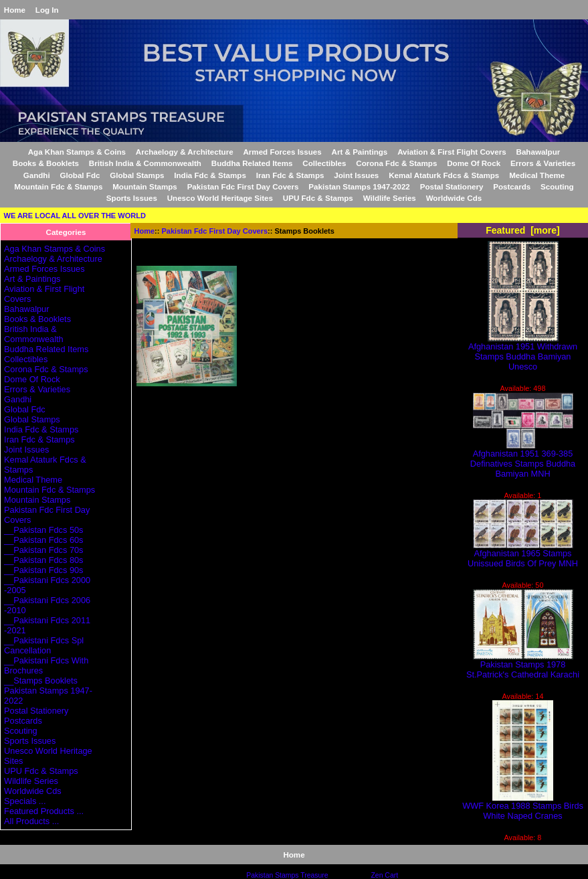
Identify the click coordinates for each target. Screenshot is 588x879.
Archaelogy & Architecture (185, 152)
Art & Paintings (360, 152)
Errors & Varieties (543, 163)
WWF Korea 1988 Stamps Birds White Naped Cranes (523, 807)
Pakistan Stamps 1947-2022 (359, 186)
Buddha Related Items (252, 163)
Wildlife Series (390, 198)
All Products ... (31, 821)
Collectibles (324, 163)
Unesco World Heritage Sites (220, 198)
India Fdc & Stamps (210, 175)
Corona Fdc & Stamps (396, 163)
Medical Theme (537, 175)
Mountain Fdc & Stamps (58, 186)
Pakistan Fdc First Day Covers (215, 231)
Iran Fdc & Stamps (290, 175)
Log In (47, 10)
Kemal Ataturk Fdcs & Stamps (444, 175)
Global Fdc (80, 175)
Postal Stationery (452, 186)
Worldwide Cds (454, 198)
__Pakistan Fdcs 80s (43, 560)
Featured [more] (523, 230)
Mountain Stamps (145, 186)
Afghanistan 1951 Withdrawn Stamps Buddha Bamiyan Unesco (523, 352)
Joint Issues (356, 175)
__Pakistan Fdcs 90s (43, 570)
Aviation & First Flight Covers (452, 152)
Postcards (512, 186)
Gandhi (37, 175)
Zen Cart (384, 875)
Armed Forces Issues (282, 152)
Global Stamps (137, 175)
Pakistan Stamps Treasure (287, 875)
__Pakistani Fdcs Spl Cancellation (44, 645)
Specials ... (25, 801)
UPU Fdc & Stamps (318, 198)
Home (15, 10)
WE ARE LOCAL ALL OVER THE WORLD (75, 216)
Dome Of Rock (474, 163)
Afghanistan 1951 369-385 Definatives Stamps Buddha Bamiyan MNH (523, 460)
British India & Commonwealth (145, 163)
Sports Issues (132, 198)
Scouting (557, 186)
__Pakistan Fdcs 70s (43, 550)
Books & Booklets (46, 163)
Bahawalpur (538, 152)
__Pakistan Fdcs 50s (43, 530)
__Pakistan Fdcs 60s (43, 540)
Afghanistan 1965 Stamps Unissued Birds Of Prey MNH (523, 554)
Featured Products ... (44, 811)
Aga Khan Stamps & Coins (77, 152)
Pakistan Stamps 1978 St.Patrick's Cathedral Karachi (523, 665)
